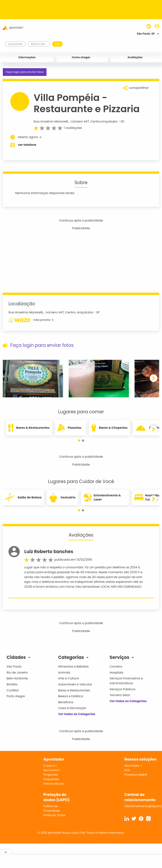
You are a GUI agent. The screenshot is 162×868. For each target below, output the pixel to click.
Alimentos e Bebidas (73, 666)
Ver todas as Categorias (77, 714)
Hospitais (116, 673)
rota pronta (31, 320)
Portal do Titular (54, 815)
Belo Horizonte (17, 678)
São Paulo (14, 666)
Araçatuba (109, 121)
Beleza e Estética (71, 696)
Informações (27, 57)
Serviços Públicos (122, 689)
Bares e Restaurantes (74, 690)
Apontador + (133, 766)
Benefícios (66, 702)
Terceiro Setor (120, 695)
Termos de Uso (54, 784)
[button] (154, 378)
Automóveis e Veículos (75, 684)
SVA (127, 770)
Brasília (12, 684)
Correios (116, 666)
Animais (64, 673)
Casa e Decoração (72, 708)
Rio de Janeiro (17, 673)
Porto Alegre (16, 696)
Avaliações (135, 57)
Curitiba (13, 690)
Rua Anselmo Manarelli (51, 121)
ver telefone (27, 145)
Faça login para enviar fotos (25, 72)
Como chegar (81, 57)
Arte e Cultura (68, 678)
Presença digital (136, 775)
